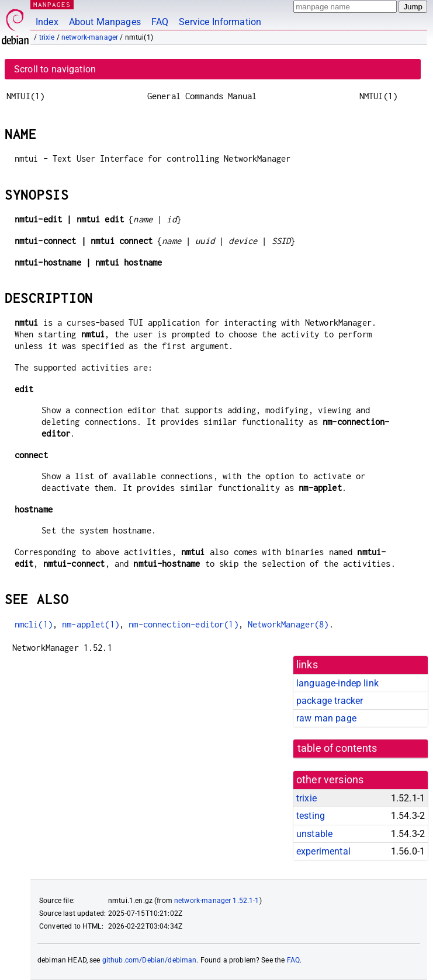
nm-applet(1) (91, 624)
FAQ (160, 22)
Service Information (220, 22)
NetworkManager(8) (288, 624)
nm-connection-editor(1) (183, 624)
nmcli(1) (34, 624)
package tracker (330, 701)
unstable (314, 834)
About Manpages (105, 22)
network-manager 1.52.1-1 (217, 901)
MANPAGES (52, 4)
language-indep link (337, 683)
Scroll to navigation (55, 69)
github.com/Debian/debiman (150, 960)
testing (311, 816)
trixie (47, 37)
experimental (323, 851)
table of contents (337, 748)
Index (47, 22)
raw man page (326, 718)
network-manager (90, 37)
